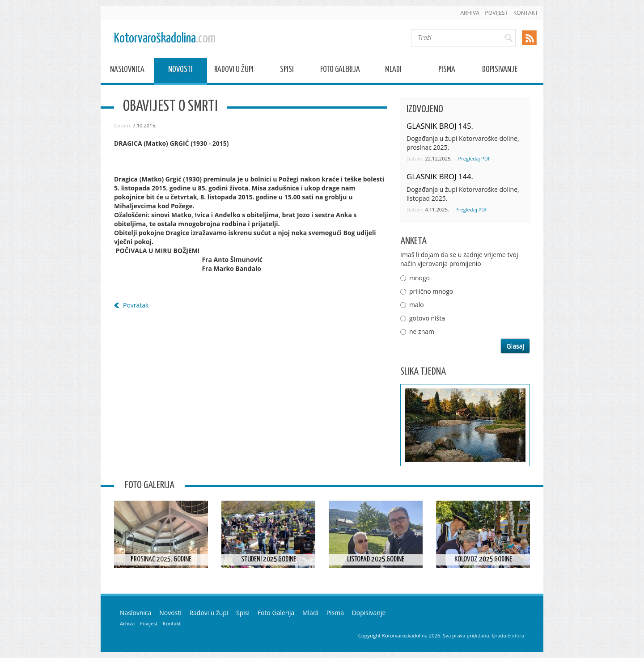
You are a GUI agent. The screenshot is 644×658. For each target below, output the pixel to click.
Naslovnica (127, 71)
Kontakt (526, 13)
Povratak (136, 305)
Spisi (287, 71)
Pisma (447, 71)
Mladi (393, 71)
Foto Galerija (340, 71)
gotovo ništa (427, 318)
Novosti (180, 71)
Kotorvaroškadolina (165, 39)
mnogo (419, 278)
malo (417, 305)
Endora (516, 635)
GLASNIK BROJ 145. (440, 126)
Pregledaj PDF (474, 158)
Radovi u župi (234, 71)
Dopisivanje (500, 71)
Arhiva (470, 13)
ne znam (422, 331)
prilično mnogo (431, 291)
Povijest (496, 13)
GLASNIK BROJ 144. (440, 176)
